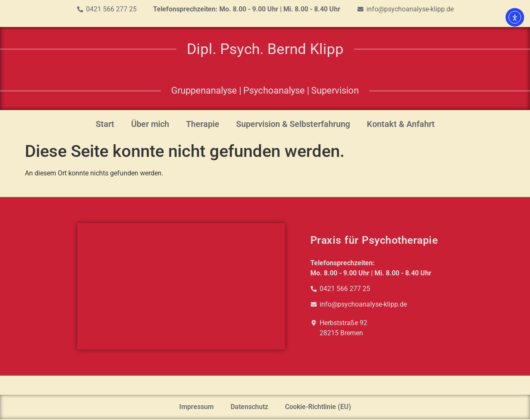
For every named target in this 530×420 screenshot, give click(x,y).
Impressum (196, 407)
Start (105, 124)
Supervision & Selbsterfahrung (293, 124)
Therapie (203, 124)
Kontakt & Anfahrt (401, 124)
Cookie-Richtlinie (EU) (318, 407)
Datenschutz (249, 407)
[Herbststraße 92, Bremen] (181, 286)
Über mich (150, 124)
